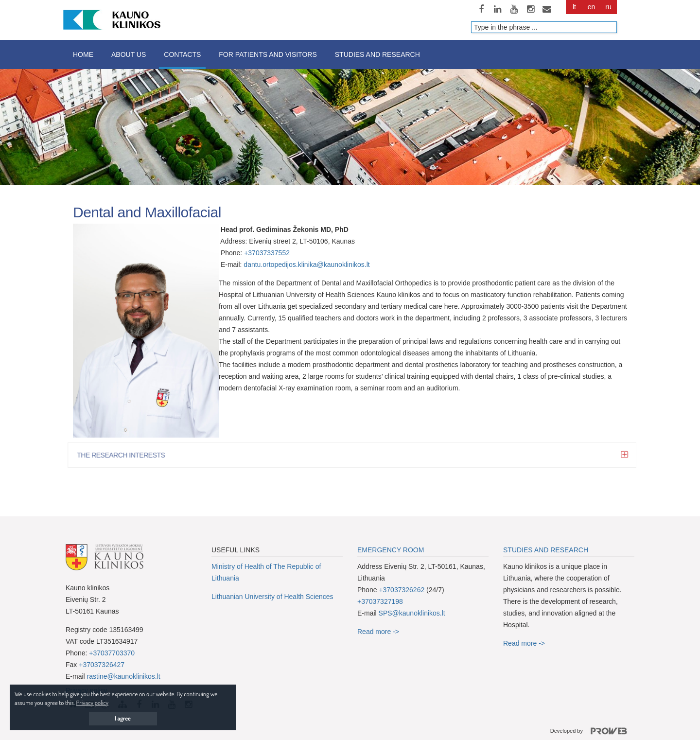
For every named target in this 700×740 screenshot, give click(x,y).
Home (83, 54)
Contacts (182, 54)
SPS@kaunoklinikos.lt (412, 613)
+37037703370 (112, 653)
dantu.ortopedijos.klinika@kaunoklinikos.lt (306, 264)
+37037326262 (402, 590)
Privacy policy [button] (92, 703)
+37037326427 (102, 665)
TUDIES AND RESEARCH (548, 550)
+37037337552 (267, 253)
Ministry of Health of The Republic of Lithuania (266, 572)
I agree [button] (123, 718)
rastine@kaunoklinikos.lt (124, 676)
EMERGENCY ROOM (391, 550)
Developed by (592, 731)
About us (129, 54)
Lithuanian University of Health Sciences (272, 597)
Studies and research (377, 54)
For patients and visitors (268, 54)
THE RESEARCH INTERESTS (124, 455)
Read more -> (378, 632)
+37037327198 (380, 601)
